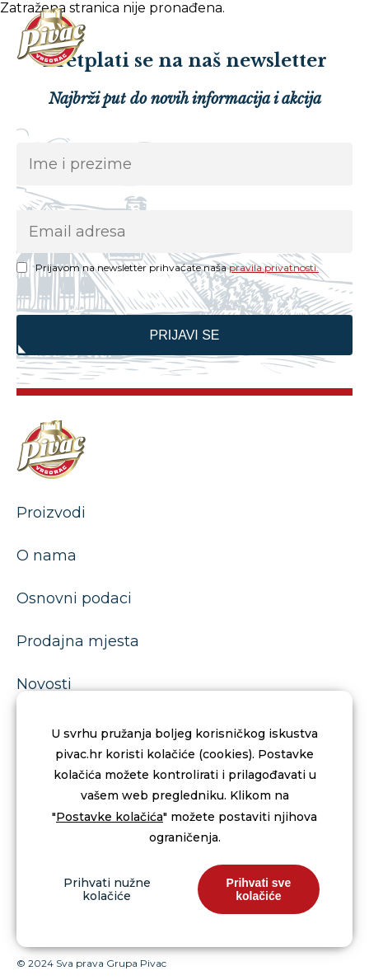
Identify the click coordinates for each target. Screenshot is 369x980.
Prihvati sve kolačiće (259, 889)
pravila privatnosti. (274, 267)
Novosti (44, 684)
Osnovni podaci (74, 598)
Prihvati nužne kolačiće (107, 889)
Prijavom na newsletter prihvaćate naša (177, 267)
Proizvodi (51, 513)
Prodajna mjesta (78, 641)
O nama (47, 556)
